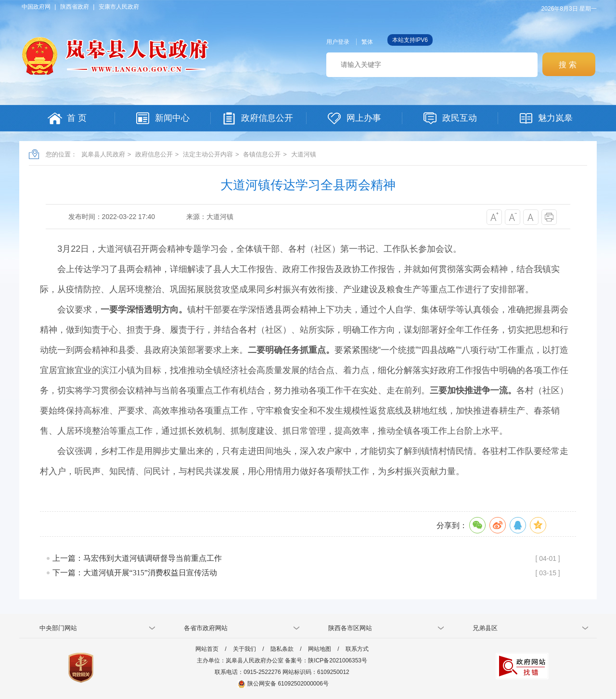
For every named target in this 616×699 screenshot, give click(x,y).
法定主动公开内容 (208, 154)
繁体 (367, 42)
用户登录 (338, 42)
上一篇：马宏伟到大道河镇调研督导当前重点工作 (137, 558)
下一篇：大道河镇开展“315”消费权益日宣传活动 (135, 573)
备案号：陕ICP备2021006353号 (326, 660)
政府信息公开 (154, 154)
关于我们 (244, 649)
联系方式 (357, 649)
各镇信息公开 (262, 154)
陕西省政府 (75, 7)
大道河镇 (304, 154)
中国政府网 (36, 7)
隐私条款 (282, 649)
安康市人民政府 (119, 7)
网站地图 (320, 649)
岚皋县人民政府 (103, 154)
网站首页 (207, 649)
